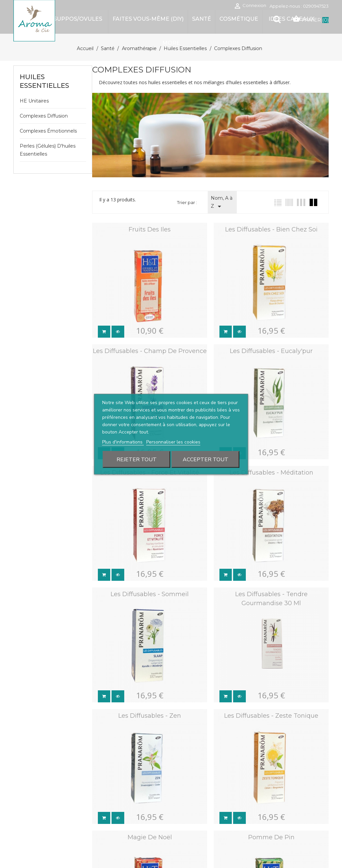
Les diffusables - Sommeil (149, 590)
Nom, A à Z (222, 203)
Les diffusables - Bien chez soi (269, 229)
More (171, 43)
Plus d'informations (123, 442)
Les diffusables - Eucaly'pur (269, 350)
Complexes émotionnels (48, 131)
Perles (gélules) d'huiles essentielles (48, 150)
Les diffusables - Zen (149, 710)
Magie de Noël (149, 831)
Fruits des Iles (149, 229)
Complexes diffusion (44, 116)
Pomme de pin (269, 831)
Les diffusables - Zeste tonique (269, 710)
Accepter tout (206, 459)
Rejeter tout (137, 459)
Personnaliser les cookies (173, 442)
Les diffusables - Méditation (269, 470)
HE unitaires (34, 101)
